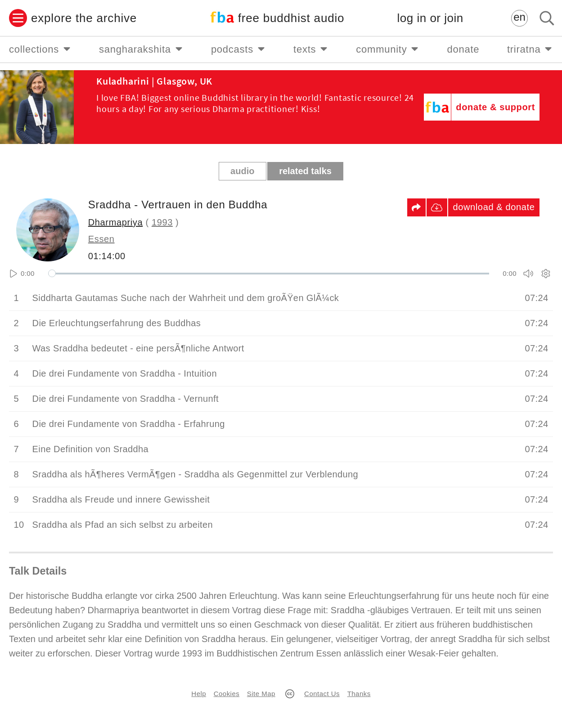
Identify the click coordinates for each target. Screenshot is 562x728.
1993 (162, 222)
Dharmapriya (115, 222)
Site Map (261, 694)
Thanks (359, 694)
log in (430, 18)
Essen (101, 239)
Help (199, 694)
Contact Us (322, 694)
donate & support (495, 107)
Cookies (227, 694)
